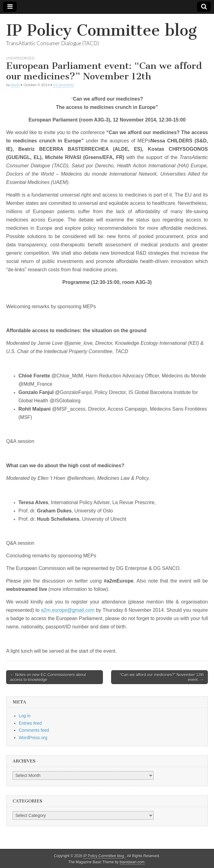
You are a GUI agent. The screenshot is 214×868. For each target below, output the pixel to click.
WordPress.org (33, 738)
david (15, 85)
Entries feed (30, 723)
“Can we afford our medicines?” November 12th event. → (162, 677)
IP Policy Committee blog (101, 30)
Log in (25, 716)
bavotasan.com (132, 862)
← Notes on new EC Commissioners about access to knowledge (48, 677)
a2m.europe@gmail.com (68, 610)
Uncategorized (20, 58)
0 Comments (64, 85)
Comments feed (34, 730)
